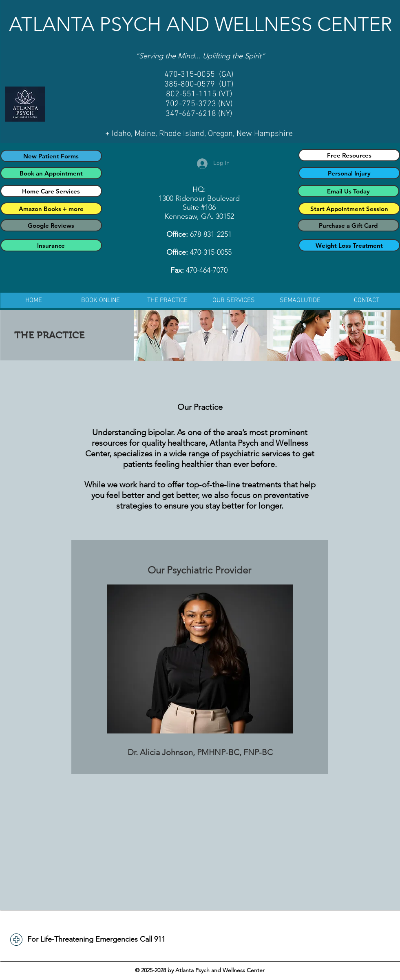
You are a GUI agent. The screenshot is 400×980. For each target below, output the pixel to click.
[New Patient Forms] (51, 156)
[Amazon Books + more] (51, 209)
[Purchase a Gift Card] (348, 225)
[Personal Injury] (349, 173)
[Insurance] (51, 245)
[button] (167, 300)
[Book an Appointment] (51, 173)
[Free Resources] (349, 155)
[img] (200, 336)
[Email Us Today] (348, 191)
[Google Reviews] (51, 225)
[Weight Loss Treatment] (349, 245)
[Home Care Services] (51, 191)
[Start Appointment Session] (349, 209)
